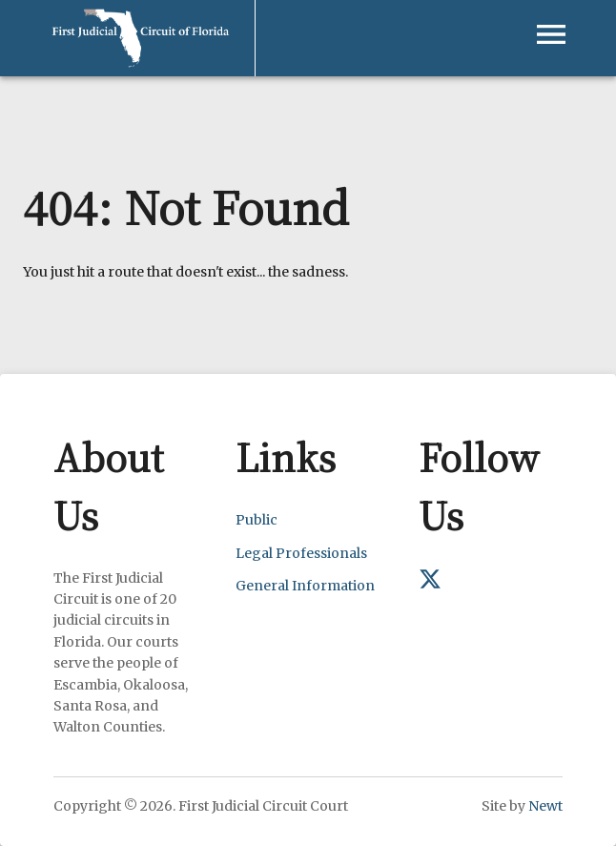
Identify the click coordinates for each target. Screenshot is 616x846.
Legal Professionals (301, 553)
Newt (545, 806)
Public (257, 520)
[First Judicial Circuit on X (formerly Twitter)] (430, 586)
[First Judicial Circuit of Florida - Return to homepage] (141, 11)
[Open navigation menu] (551, 34)
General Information (305, 586)
